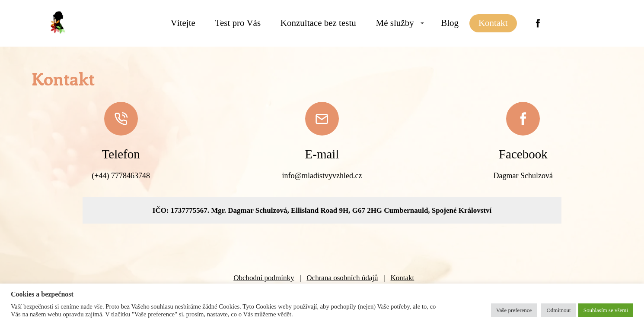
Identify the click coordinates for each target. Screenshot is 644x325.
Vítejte (183, 23)
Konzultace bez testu (318, 23)
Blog (450, 23)
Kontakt (493, 23)
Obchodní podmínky (264, 278)
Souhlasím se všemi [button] (606, 310)
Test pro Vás (238, 23)
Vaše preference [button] (514, 310)
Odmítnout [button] (558, 310)
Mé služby (395, 23)
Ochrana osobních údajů (342, 278)
